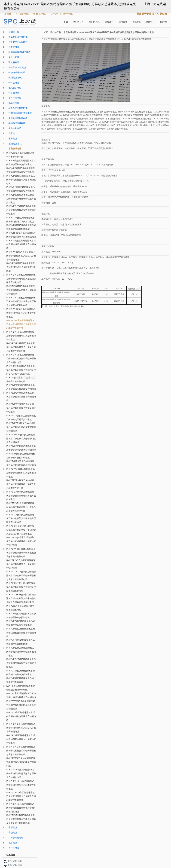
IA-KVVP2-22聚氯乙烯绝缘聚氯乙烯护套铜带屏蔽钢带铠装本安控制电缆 (21, 210)
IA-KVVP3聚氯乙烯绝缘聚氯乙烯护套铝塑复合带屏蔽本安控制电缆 (21, 180)
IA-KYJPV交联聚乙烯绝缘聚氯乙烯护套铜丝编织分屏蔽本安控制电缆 (21, 473)
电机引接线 (13, 103)
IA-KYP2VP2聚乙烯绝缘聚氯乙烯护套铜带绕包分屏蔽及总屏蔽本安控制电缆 (21, 728)
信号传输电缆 (14, 98)
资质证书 (109, 22)
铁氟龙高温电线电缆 (17, 37)
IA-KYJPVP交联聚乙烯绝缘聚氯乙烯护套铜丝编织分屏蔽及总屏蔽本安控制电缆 (21, 484)
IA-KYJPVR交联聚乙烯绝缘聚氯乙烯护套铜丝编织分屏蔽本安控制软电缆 (21, 541)
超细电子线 (13, 32)
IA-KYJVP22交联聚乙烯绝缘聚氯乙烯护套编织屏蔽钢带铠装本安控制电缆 (21, 427)
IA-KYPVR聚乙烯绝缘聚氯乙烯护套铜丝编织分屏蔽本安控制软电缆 (21, 762)
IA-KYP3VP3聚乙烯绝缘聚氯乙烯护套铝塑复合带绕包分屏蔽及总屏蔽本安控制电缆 (21, 751)
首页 (66, 22)
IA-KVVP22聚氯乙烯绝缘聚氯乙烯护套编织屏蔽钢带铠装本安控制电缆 (21, 199)
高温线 (8, 14)
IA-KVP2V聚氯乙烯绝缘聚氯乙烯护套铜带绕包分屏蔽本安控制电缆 (21, 267)
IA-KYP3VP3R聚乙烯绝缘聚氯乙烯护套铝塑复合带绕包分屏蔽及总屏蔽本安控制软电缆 (21, 819)
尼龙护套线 (13, 57)
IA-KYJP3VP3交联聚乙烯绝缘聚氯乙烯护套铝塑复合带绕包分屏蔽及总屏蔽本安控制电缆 (21, 530)
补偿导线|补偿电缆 (16, 68)
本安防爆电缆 (14, 149)
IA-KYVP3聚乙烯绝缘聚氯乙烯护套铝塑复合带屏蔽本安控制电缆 (21, 633)
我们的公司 (78, 22)
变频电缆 (12, 833)
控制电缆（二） (15, 144)
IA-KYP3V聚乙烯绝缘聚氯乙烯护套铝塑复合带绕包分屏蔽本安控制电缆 (21, 739)
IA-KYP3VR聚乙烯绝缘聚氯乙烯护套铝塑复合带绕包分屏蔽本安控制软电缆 (21, 808)
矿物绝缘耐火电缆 (16, 72)
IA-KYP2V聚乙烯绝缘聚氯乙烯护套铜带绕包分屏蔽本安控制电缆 (21, 716)
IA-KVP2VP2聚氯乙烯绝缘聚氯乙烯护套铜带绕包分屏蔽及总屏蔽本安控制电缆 (21, 279)
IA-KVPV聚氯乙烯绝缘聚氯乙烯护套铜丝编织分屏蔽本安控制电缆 (21, 244)
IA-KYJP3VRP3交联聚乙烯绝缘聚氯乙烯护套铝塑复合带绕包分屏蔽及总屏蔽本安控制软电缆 (21, 598)
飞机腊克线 (13, 62)
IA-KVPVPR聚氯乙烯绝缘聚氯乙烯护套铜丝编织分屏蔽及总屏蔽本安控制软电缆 (21, 324)
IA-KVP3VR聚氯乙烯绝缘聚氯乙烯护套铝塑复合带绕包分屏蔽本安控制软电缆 (21, 359)
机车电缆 (12, 843)
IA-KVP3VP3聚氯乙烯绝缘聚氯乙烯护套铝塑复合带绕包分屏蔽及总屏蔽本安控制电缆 (21, 302)
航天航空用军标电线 (17, 42)
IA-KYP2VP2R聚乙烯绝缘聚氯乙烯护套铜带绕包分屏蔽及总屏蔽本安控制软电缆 (21, 796)
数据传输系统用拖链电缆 (19, 113)
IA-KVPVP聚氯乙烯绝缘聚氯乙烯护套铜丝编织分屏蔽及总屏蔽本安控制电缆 (21, 256)
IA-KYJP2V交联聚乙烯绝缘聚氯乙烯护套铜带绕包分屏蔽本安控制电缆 (21, 496)
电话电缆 (12, 827)
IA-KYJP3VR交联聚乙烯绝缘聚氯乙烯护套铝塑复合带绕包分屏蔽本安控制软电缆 (21, 587)
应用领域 (123, 22)
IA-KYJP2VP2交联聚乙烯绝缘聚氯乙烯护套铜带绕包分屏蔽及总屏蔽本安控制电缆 (21, 507)
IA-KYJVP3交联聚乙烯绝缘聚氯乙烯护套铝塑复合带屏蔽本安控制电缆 (21, 408)
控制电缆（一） (15, 78)
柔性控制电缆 (14, 128)
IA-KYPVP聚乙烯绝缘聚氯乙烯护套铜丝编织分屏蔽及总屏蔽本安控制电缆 (21, 705)
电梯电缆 (12, 139)
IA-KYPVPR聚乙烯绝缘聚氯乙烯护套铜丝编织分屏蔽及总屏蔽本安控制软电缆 (21, 773)
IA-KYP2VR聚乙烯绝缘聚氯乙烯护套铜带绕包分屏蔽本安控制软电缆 (21, 785)
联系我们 (164, 22)
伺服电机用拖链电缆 (17, 118)
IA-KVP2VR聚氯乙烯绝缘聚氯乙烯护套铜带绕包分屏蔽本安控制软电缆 (21, 336)
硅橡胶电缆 (23, 14)
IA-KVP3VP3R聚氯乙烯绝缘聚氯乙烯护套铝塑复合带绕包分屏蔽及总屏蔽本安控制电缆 (21, 370)
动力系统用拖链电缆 (17, 108)
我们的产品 (94, 22)
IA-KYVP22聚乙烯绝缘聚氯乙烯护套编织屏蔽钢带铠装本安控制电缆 (21, 652)
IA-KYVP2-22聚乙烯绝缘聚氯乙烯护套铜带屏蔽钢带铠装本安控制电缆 (21, 663)
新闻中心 (150, 22)
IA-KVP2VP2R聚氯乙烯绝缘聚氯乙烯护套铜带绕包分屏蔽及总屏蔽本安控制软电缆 (21, 347)
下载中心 (137, 22)
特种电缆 (68, 14)
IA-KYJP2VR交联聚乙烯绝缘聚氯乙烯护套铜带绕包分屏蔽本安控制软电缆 (21, 564)
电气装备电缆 (14, 88)
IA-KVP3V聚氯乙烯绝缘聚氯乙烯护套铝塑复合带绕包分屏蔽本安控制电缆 (21, 290)
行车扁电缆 (13, 93)
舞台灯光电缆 (15, 838)
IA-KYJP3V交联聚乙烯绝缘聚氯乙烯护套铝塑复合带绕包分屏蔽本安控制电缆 (21, 519)
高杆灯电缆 (13, 848)
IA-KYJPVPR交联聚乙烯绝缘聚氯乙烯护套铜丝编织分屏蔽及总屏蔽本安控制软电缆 (21, 553)
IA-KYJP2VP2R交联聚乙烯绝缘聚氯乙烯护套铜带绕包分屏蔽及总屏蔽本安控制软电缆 (21, 575)
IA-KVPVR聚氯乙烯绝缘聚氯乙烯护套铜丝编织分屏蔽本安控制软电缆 (21, 313)
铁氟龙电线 (40, 14)
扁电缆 (55, 14)
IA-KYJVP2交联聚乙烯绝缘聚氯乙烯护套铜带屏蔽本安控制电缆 (21, 397)
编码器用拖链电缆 (16, 123)
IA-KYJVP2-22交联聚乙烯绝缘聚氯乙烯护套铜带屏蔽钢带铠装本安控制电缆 (21, 438)
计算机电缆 (13, 83)
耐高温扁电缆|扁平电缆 (18, 52)
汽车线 (11, 133)
